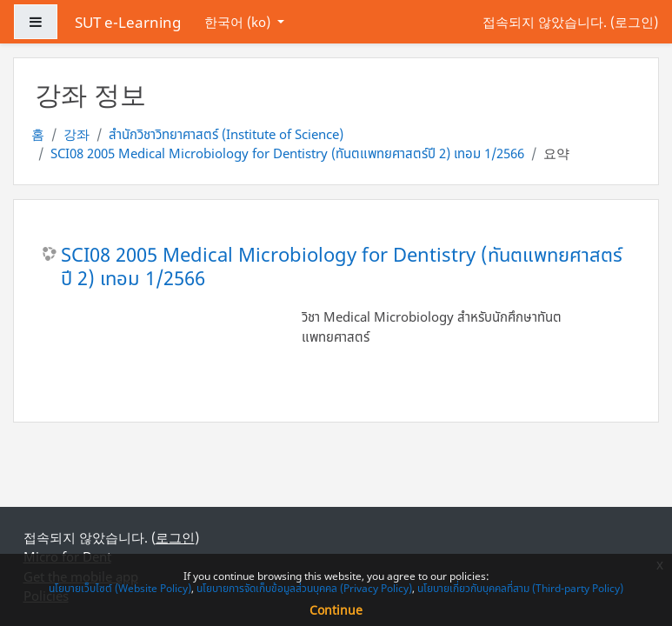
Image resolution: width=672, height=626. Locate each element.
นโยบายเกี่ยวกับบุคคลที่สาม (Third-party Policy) (520, 588)
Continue (336, 610)
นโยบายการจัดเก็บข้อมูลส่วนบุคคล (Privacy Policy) (304, 588)
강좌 (77, 134)
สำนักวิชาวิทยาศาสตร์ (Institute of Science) (226, 134)
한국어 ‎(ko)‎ (239, 22)
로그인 (634, 22)
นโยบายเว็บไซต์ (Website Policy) (120, 588)
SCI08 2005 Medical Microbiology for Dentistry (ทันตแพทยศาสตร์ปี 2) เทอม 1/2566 (287, 153)
